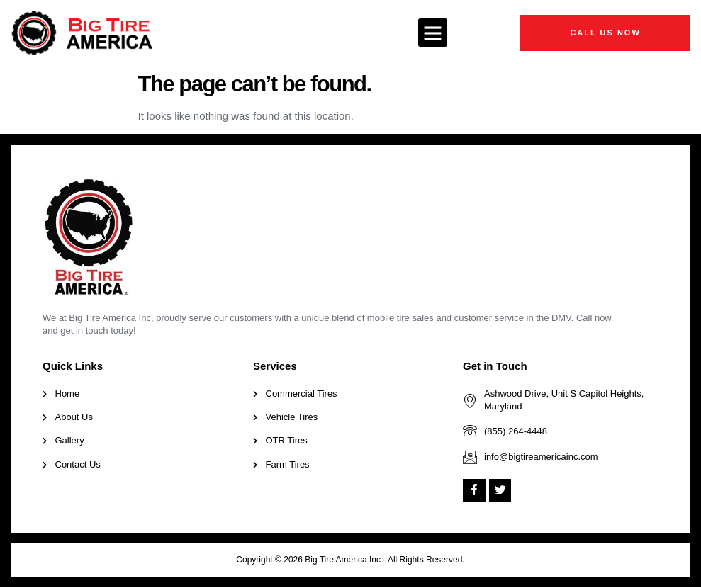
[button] (433, 33)
